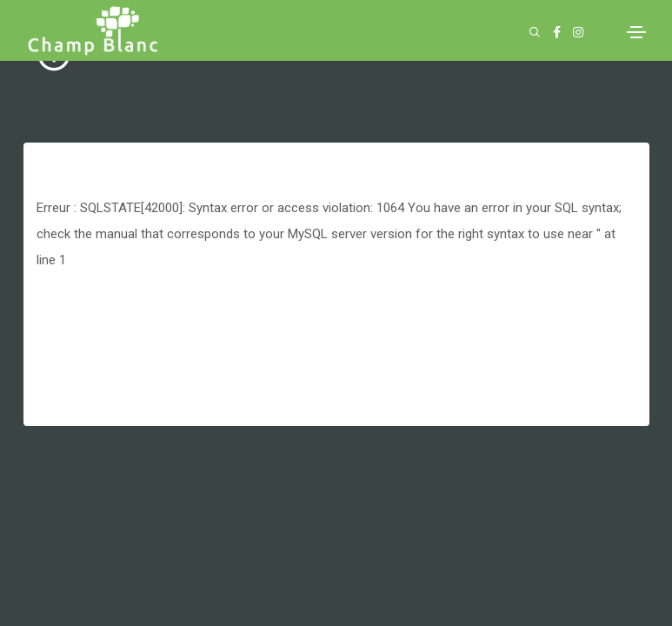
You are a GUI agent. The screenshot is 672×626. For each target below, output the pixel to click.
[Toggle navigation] (636, 32)
